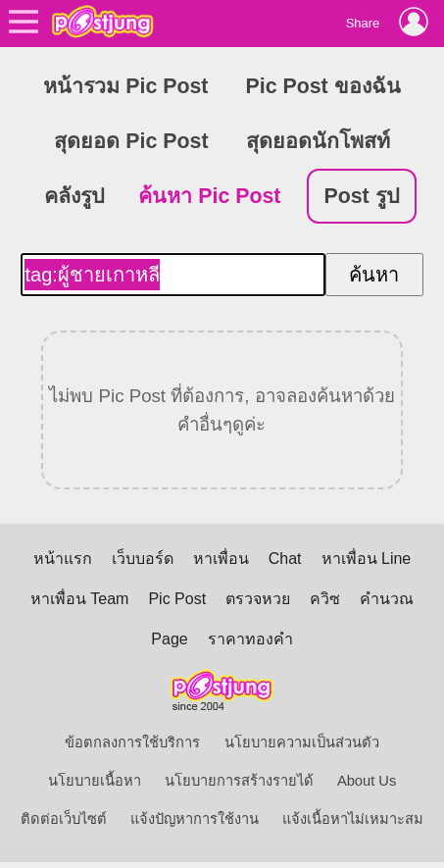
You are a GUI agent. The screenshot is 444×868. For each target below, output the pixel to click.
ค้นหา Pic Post (209, 196)
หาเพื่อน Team (80, 599)
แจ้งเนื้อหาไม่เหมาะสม (353, 819)
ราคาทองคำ (250, 639)
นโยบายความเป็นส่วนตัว (302, 742)
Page (169, 639)
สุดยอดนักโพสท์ (318, 141)
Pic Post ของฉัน (323, 86)
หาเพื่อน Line (367, 559)
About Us (367, 781)
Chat (285, 559)
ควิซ (325, 599)
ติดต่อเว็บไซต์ (64, 819)
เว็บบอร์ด (143, 559)
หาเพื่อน (221, 559)
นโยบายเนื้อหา (95, 781)
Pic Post (177, 599)
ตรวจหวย (258, 599)
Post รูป (361, 196)
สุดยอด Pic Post (131, 141)
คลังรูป (74, 196)
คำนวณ (387, 599)
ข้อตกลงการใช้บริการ (132, 742)
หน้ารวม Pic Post (125, 86)
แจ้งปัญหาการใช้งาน (195, 819)
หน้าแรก (63, 559)
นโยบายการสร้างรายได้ (239, 781)
